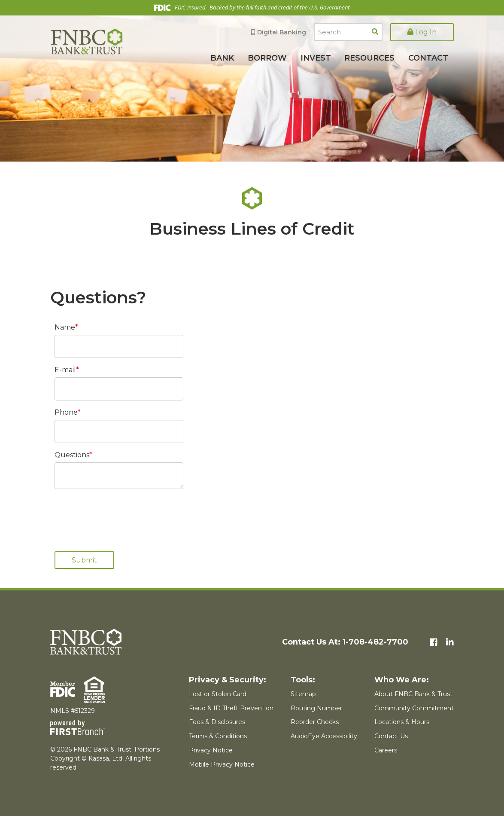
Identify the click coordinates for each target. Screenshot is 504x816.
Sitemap (303, 694)
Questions (72, 455)
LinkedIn (450, 642)
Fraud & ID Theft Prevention (231, 708)
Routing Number (316, 708)
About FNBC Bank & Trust (413, 694)
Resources (369, 58)
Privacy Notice (211, 750)
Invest (316, 58)
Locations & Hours (402, 722)
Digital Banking (282, 32)
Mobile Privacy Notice (222, 764)
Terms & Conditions (218, 736)
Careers (386, 750)
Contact (428, 58)
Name (65, 327)
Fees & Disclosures (217, 722)
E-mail (65, 370)
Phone (66, 412)
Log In (422, 32)
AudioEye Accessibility (324, 736)
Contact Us (391, 736)
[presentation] (120, 516)
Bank (222, 58)
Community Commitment (414, 708)
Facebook (434, 642)
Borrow (267, 58)
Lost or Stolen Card (218, 694)
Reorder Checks (315, 722)
